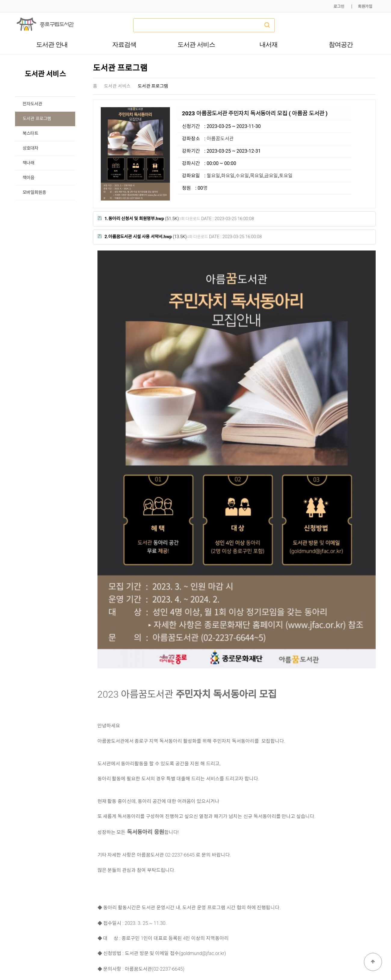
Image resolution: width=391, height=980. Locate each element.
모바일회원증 (34, 193)
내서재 (269, 45)
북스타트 (30, 134)
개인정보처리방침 (294, 961)
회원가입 (365, 6)
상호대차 (30, 148)
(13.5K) (142, 237)
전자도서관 (32, 104)
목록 (366, 852)
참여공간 (341, 45)
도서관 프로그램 (37, 119)
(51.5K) (138, 219)
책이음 (28, 178)
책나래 (28, 163)
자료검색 (124, 45)
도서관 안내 (52, 45)
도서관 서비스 (196, 45)
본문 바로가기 (0, 0)
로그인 (339, 6)
